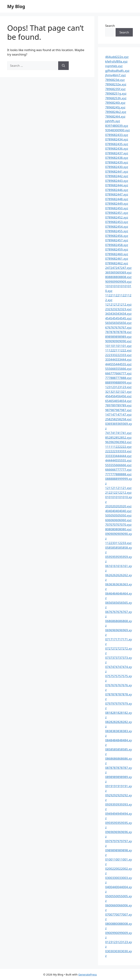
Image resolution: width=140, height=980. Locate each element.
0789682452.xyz (117, 217)
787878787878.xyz (118, 332)
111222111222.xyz (118, 350)
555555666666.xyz (118, 465)
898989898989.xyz (118, 337)
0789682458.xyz (117, 245)
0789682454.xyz (117, 227)
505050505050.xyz (118, 515)
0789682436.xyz (117, 148)
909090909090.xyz (118, 341)
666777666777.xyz (118, 373)
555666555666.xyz (118, 369)
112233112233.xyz (118, 543)
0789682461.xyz (117, 259)
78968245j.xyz (115, 107)
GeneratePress (87, 974)
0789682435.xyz (117, 144)
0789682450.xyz (117, 208)
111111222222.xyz (118, 447)
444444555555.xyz (118, 460)
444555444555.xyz (118, 364)
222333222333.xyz (118, 355)
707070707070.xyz (118, 525)
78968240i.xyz (115, 103)
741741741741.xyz (118, 433)
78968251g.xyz (116, 93)
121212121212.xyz (118, 304)
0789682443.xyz (117, 181)
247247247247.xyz (118, 268)
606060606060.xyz (118, 520)
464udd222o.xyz (117, 57)
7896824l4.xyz (115, 116)
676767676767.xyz (118, 327)
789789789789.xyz (118, 405)
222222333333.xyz (118, 451)
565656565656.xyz (118, 323)
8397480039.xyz (117, 126)
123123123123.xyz (118, 387)
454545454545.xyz (118, 318)
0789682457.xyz (117, 240)
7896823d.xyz (115, 80)
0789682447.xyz (117, 194)
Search (110, 26)
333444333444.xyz (118, 359)
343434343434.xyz (118, 314)
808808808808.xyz (118, 277)
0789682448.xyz (117, 199)
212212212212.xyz (118, 493)
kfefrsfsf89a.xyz (116, 61)
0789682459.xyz (117, 249)
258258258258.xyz (118, 419)
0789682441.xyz (117, 171)
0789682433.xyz (117, 135)
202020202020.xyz (118, 506)
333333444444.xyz (118, 456)
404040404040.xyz (118, 511)
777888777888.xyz (118, 378)
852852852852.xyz (118, 437)
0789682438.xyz (117, 158)
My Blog (16, 6)
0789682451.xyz (117, 213)
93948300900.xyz (117, 130)
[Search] (63, 66)
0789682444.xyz (117, 185)
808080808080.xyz (118, 529)
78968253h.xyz (116, 98)
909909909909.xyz (118, 282)
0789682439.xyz (117, 162)
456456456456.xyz (118, 396)
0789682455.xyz (117, 231)
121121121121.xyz (118, 488)
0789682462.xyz (117, 263)
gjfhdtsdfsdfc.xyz (117, 71)
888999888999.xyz (118, 382)
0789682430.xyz (117, 167)
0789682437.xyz (117, 153)
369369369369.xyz (118, 272)
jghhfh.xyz (113, 121)
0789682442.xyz (117, 176)
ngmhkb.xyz (114, 66)
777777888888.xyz (118, 474)
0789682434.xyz (117, 139)
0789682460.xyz (117, 254)
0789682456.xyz (117, 236)
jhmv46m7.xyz (115, 75)
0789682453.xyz (117, 222)
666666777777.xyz (118, 469)
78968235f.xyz (115, 89)
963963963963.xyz (118, 442)
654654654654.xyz (118, 401)
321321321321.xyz (118, 392)
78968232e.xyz (116, 84)
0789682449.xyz (117, 203)
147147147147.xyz (118, 414)
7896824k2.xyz (116, 112)
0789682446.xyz (117, 190)
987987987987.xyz (118, 410)
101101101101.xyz (118, 346)
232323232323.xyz (118, 309)
